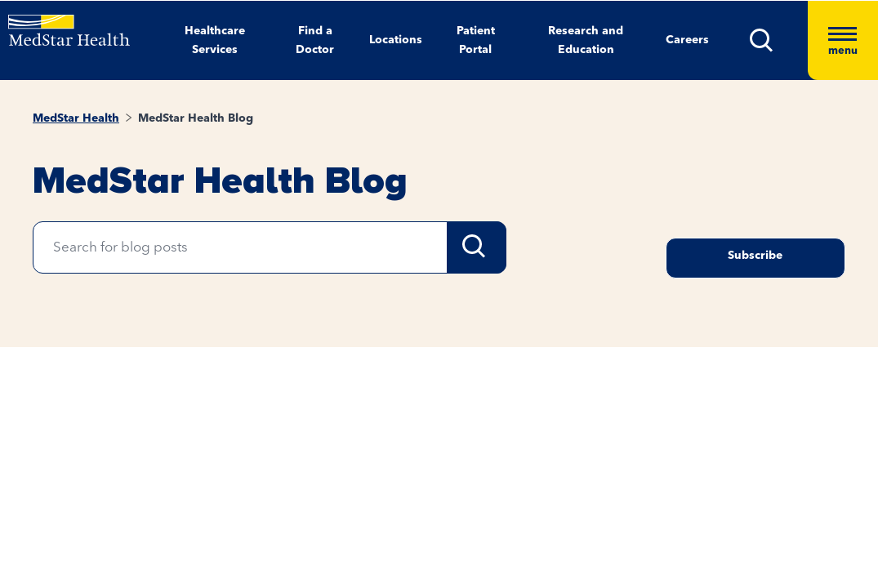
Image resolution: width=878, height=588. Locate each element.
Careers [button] (687, 40)
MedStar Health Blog (196, 118)
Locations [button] (396, 40)
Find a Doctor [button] (315, 40)
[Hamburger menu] (843, 40)
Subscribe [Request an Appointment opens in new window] (755, 256)
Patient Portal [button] (476, 40)
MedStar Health (76, 118)
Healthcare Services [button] (215, 40)
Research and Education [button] (586, 40)
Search (477, 247)
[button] (779, 40)
